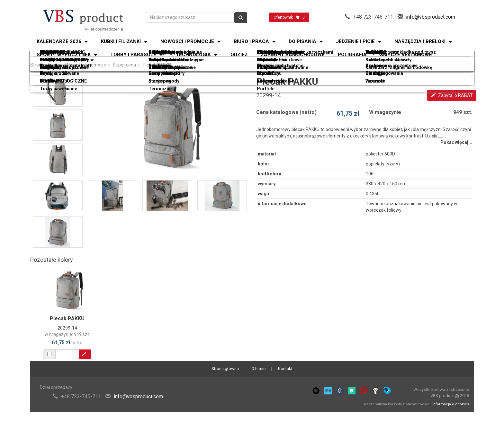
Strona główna (45, 65)
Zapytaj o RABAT (452, 95)
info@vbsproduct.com (431, 17)
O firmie (258, 369)
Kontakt (285, 369)
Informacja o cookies (451, 404)
